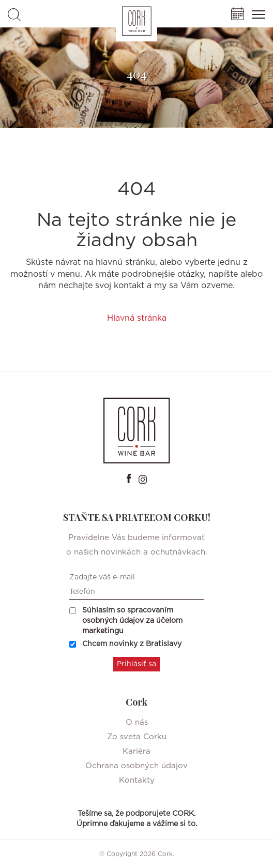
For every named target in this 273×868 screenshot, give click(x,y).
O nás (137, 722)
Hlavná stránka (137, 318)
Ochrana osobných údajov (136, 766)
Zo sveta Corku (137, 737)
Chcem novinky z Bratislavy (125, 644)
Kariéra (136, 751)
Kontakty (137, 780)
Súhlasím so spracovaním (126, 621)
